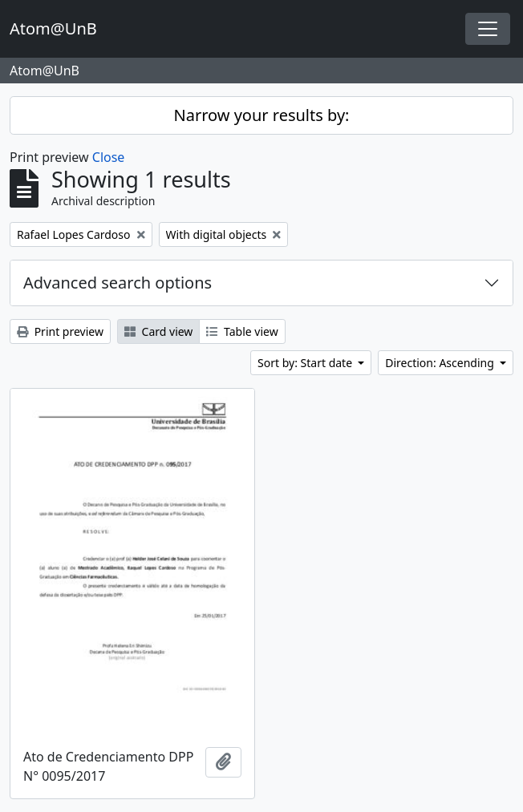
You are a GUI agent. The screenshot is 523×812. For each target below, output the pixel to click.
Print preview (60, 331)
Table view (242, 331)
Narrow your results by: (262, 115)
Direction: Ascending (441, 363)
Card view (158, 331)
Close (109, 157)
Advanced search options (118, 283)
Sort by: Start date (306, 363)
